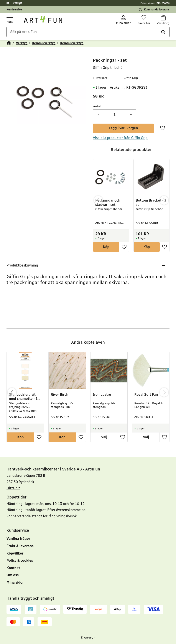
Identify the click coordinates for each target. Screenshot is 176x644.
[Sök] (163, 32)
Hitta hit (13, 488)
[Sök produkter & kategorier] (88, 32)
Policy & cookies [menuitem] (20, 560)
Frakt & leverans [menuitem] (20, 546)
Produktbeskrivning (22, 266)
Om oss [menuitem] (13, 575)
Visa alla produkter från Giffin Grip (120, 138)
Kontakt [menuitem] (13, 568)
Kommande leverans (157, 10)
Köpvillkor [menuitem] (15, 553)
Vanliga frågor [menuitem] (18, 539)
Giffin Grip (131, 78)
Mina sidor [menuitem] (15, 582)
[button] (10, 20)
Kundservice (14, 10)
